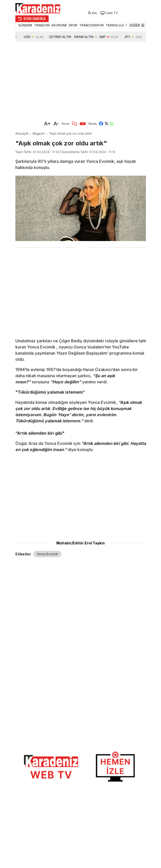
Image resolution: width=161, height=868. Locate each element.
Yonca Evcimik (47, 554)
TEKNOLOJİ (115, 25)
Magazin (39, 133)
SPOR (73, 25)
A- (56, 124)
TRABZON (42, 25)
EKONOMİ (59, 25)
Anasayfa (22, 133)
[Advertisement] (81, 80)
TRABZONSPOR (92, 25)
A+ (47, 124)
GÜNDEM (25, 25)
